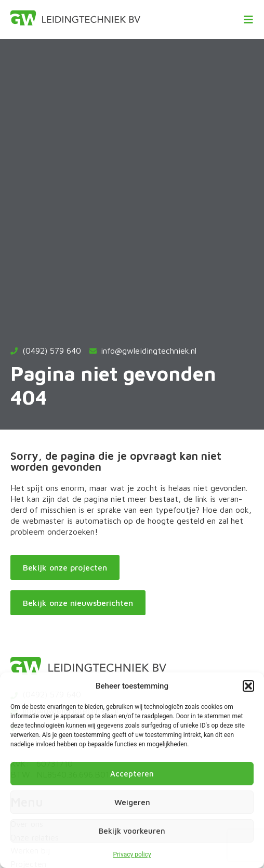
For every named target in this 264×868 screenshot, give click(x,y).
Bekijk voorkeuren (132, 831)
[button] (248, 686)
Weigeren (132, 802)
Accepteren (132, 774)
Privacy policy (132, 854)
